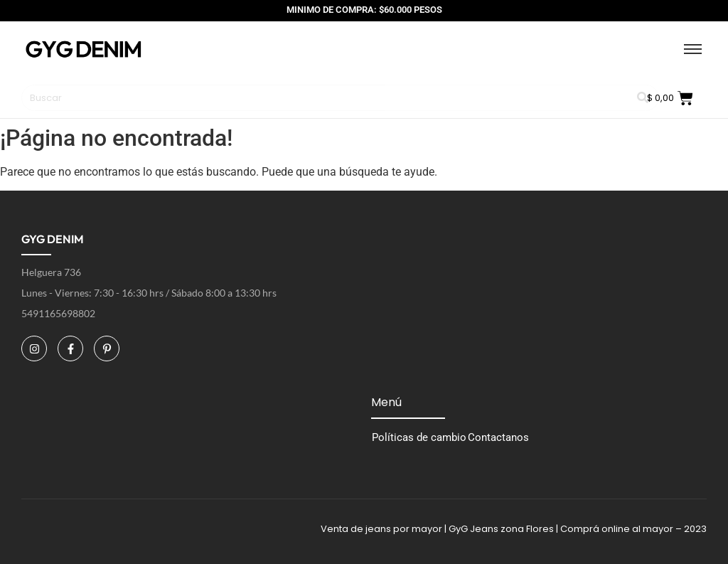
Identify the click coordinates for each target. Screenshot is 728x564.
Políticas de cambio (419, 437)
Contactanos (498, 437)
